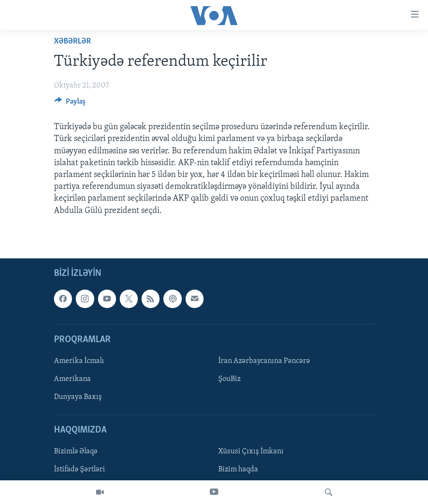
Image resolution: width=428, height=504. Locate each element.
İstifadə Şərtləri (80, 469)
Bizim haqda (238, 469)
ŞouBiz (229, 379)
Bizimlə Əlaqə (76, 451)
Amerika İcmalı (79, 361)
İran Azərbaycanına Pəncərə (264, 361)
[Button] (70, 104)
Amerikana (72, 379)
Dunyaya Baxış (78, 397)
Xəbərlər (72, 41)
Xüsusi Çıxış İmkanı (251, 451)
